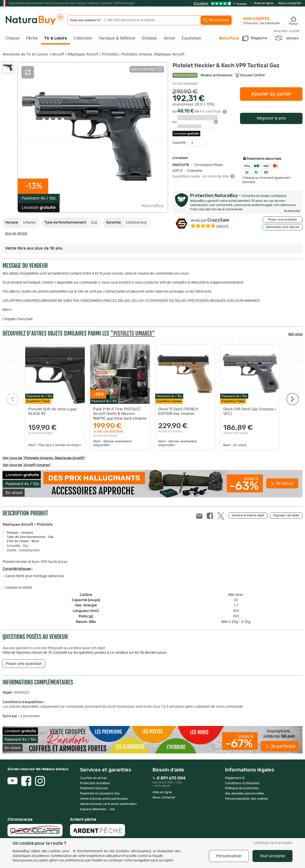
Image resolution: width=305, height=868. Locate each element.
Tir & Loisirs (56, 38)
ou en (200, 112)
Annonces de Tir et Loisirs (25, 54)
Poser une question (282, 220)
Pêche (32, 38)
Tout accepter (273, 856)
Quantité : (180, 143)
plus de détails (16, 234)
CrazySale (210, 220)
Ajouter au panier (271, 94)
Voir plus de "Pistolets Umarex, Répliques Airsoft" (44, 458)
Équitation (191, 38)
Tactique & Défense (117, 38)
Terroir (169, 38)
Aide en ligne (264, 3)
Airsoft (58, 54)
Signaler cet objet (286, 516)
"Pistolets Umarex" (133, 333)
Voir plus (295, 334)
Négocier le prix (271, 118)
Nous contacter (290, 3)
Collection (83, 38)
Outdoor (149, 38)
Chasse (13, 38)
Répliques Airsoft (83, 54)
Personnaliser (229, 856)
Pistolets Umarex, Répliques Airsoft (153, 54)
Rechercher (216, 20)
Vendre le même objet (248, 516)
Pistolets (110, 54)
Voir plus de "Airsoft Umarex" (27, 465)
